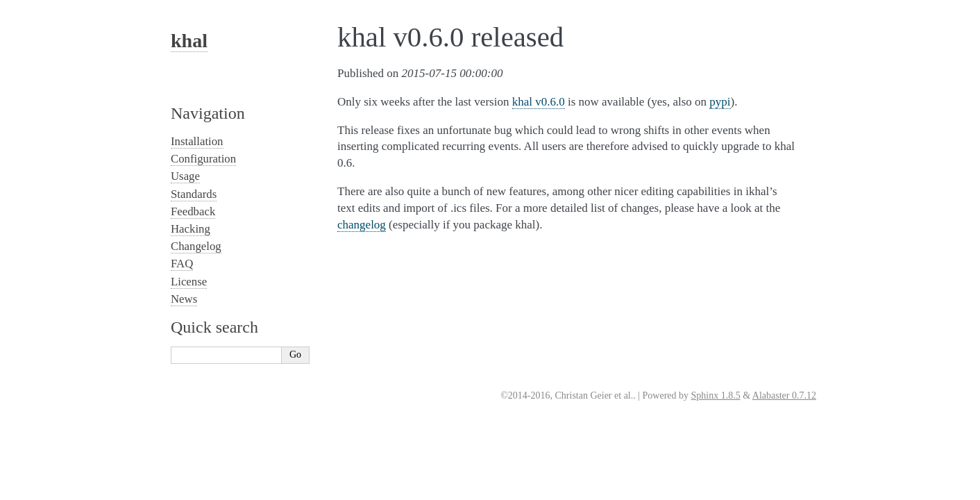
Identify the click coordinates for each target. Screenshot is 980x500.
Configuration (203, 159)
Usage (185, 176)
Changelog (196, 246)
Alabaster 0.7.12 (784, 395)
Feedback (193, 211)
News (184, 299)
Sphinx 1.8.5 (716, 395)
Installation (197, 141)
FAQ (182, 264)
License (189, 282)
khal (189, 41)
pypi (720, 102)
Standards (194, 194)
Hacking (191, 229)
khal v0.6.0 (539, 102)
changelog (362, 225)
